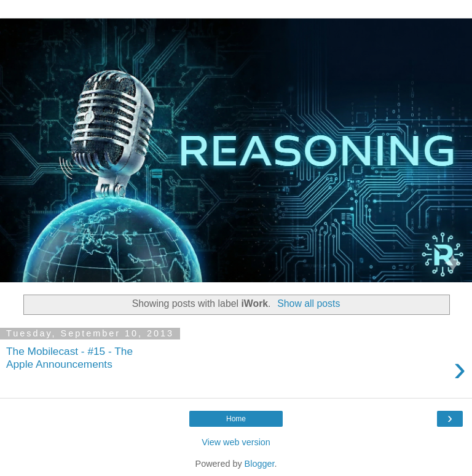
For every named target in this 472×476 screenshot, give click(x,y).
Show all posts (309, 303)
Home (236, 419)
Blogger (260, 464)
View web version (236, 442)
